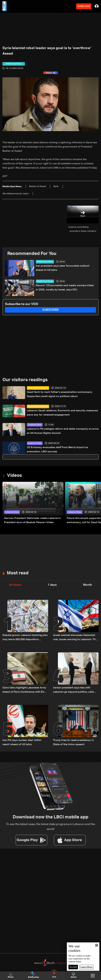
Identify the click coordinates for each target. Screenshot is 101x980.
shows (73, 975)
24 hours (15, 585)
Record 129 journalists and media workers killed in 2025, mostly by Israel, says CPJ (65, 288)
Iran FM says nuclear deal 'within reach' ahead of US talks (22, 742)
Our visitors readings (25, 380)
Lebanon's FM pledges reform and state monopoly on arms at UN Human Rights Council (63, 431)
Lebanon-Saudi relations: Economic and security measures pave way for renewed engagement (62, 413)
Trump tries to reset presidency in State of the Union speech (73, 742)
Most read (18, 573)
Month (88, 585)
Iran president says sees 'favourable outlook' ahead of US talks (63, 268)
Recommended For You (32, 254)
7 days (52, 585)
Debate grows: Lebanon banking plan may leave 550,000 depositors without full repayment (25, 638)
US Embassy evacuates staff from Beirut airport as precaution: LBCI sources (57, 450)
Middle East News (45, 262)
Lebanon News (35, 425)
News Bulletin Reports (38, 388)
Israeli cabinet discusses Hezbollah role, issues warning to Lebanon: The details (75, 638)
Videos (14, 475)
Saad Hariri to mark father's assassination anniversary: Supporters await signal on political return (60, 394)
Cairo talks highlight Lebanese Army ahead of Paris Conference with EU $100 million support (24, 690)
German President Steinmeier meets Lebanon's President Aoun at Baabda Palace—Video (32, 520)
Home (11, 976)
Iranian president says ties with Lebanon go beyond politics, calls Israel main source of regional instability (73, 690)
